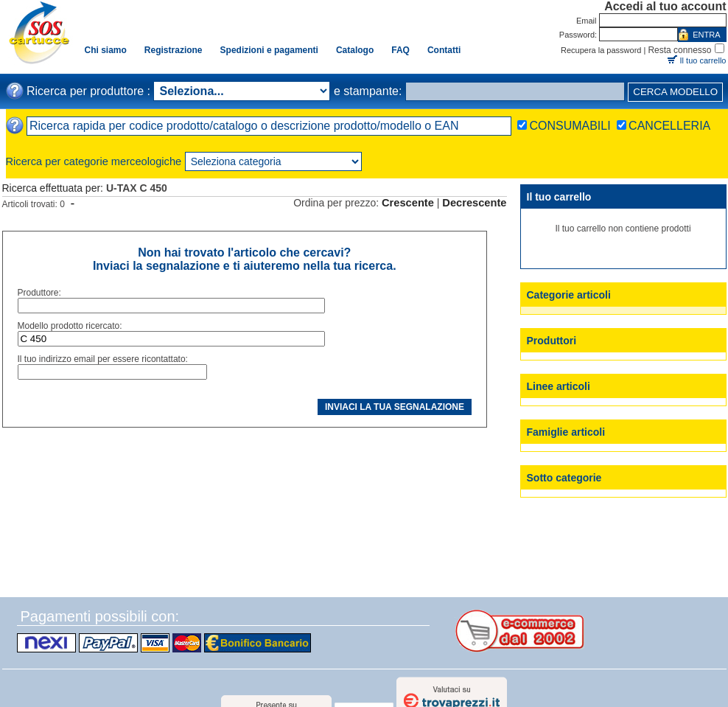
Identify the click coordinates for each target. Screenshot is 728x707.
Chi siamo (106, 50)
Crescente (408, 203)
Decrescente (474, 203)
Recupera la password (601, 50)
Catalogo (355, 50)
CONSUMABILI (570, 126)
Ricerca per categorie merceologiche (94, 161)
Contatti (444, 50)
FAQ (400, 50)
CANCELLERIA (669, 126)
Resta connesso (679, 50)
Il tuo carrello (703, 60)
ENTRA (706, 35)
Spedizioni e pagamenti (269, 50)
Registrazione (174, 50)
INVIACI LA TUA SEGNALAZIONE (395, 407)
